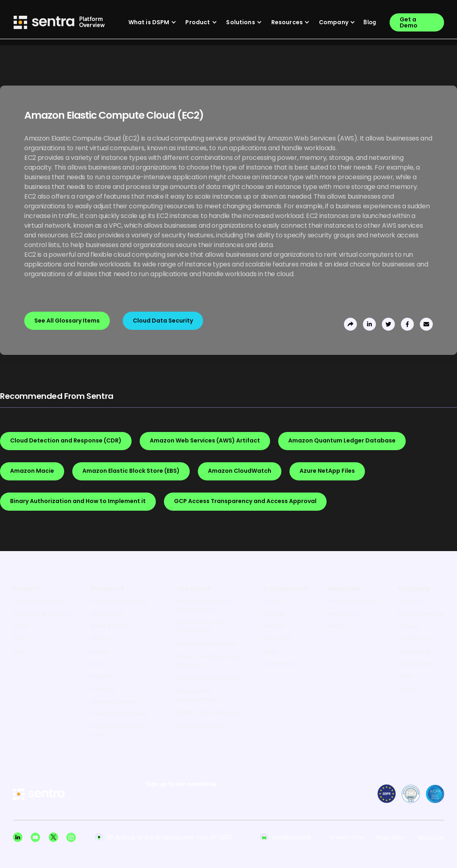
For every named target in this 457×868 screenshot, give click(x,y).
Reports (101, 676)
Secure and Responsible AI (197, 695)
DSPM (21, 626)
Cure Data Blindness (119, 714)
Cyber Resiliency (200, 726)
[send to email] (426, 324)
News (405, 676)
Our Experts (414, 651)
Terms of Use (431, 837)
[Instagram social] (71, 837)
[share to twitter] (388, 324)
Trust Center (416, 664)
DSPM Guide (107, 614)
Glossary (102, 689)
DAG (19, 639)
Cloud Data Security (119, 601)
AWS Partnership (421, 614)
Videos (100, 639)
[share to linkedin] (369, 324)
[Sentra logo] (44, 22)
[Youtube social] (36, 837)
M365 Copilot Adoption (209, 713)
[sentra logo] (39, 795)
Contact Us (414, 639)
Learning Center (113, 701)
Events (100, 651)
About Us (411, 601)
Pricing (407, 689)
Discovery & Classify (41, 614)
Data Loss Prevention (207, 644)
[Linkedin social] (18, 837)
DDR (19, 651)
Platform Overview (39, 601)
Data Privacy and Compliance (201, 626)
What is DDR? (109, 626)
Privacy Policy (390, 837)
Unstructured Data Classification (203, 605)
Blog (96, 664)
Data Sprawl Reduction (209, 678)
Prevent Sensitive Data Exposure (209, 661)
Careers (409, 626)
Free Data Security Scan (116, 731)
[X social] (53, 837)
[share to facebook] (407, 324)
